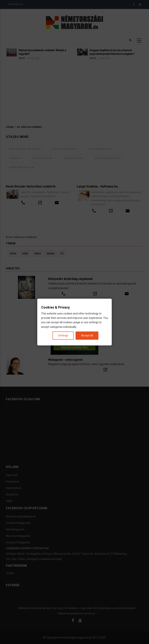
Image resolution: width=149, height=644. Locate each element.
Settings (63, 335)
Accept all (87, 335)
